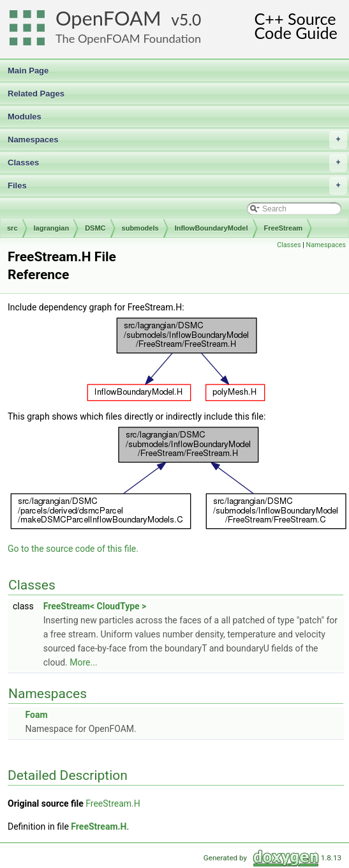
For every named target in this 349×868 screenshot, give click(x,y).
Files (177, 186)
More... (83, 662)
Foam (36, 715)
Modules (25, 117)
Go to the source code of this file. (73, 549)
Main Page (28, 71)
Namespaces (177, 140)
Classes (177, 163)
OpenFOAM (108, 18)
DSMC (95, 228)
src (12, 228)
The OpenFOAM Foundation (128, 38)
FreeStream (284, 228)
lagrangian (52, 228)
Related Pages (36, 94)
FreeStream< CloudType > (95, 606)
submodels (140, 228)
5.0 (190, 19)
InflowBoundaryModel (212, 228)
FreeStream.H (113, 803)
